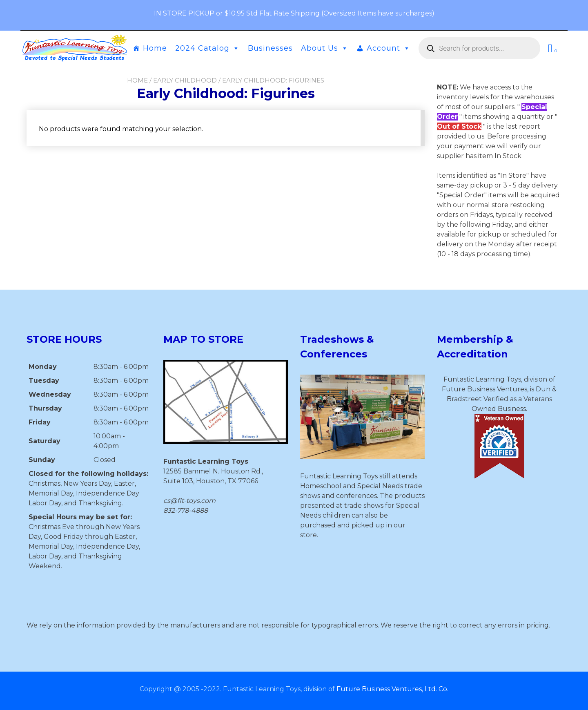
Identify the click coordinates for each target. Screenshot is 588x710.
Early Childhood (185, 80)
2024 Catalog (207, 48)
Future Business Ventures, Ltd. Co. (392, 689)
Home (155, 48)
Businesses (270, 48)
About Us (325, 48)
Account (389, 48)
